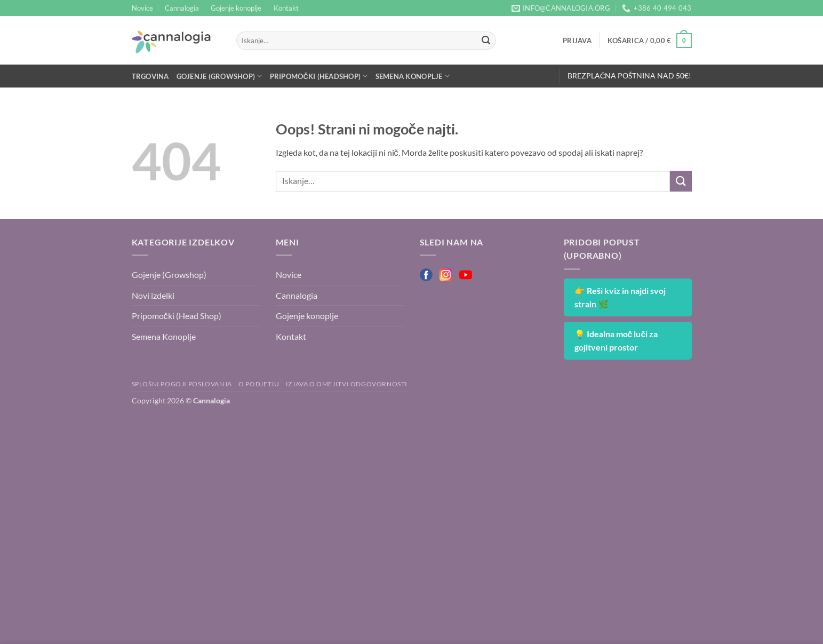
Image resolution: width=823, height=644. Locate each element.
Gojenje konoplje (236, 8)
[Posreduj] (486, 41)
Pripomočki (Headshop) (319, 76)
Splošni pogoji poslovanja (182, 384)
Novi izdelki (153, 295)
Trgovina (150, 76)
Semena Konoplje (413, 76)
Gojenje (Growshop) (219, 76)
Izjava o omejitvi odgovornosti (347, 384)
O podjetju (259, 384)
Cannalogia (182, 8)
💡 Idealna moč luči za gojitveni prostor (616, 341)
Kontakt (286, 8)
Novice (142, 8)
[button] (577, 41)
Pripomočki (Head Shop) (177, 316)
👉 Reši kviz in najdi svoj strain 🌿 (620, 297)
